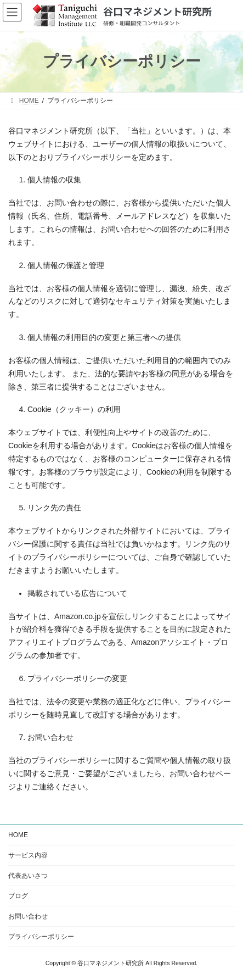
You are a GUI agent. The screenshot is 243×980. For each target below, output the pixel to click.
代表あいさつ (28, 876)
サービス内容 (28, 855)
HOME (18, 835)
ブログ (18, 896)
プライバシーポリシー (41, 937)
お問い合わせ (28, 916)
